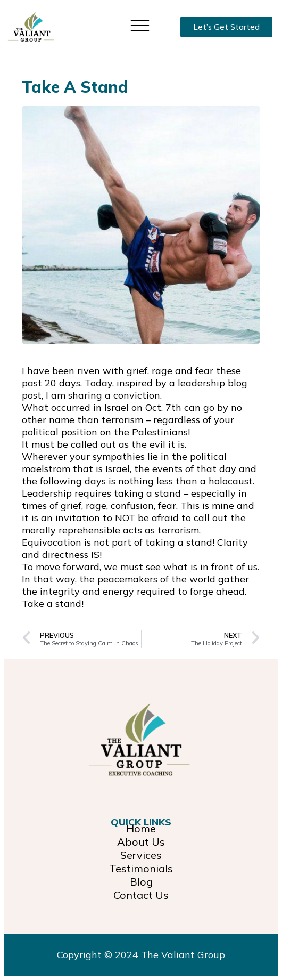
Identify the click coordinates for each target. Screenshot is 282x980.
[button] (140, 25)
